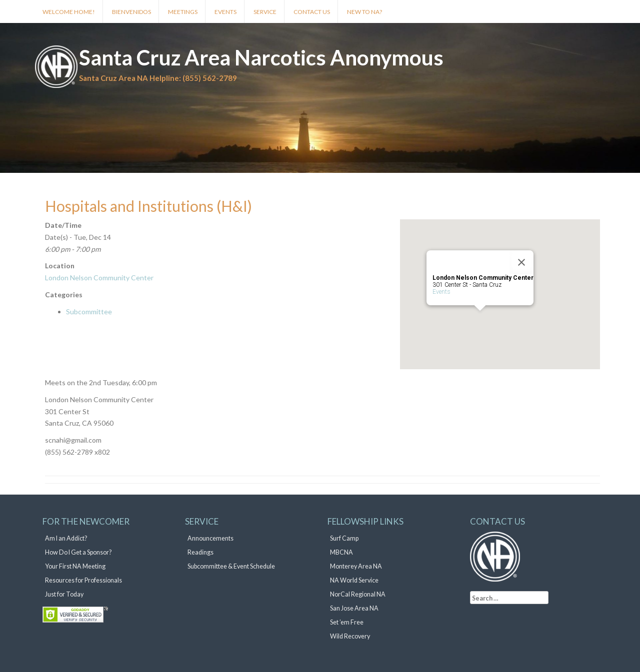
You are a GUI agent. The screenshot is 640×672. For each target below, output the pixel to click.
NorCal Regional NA (358, 594)
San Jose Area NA (354, 608)
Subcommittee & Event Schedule (231, 566)
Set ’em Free (347, 622)
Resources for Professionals (83, 580)
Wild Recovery (350, 636)
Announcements (210, 538)
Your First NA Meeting (75, 566)
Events (225, 12)
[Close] (521, 262)
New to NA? (364, 12)
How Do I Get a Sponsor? (78, 552)
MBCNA (341, 552)
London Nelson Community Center (99, 278)
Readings (200, 552)
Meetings (183, 12)
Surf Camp (344, 538)
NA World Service (354, 580)
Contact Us (312, 12)
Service (265, 12)
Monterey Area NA (356, 566)
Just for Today (64, 594)
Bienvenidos (131, 12)
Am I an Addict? (66, 538)
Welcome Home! (69, 12)
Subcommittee (89, 312)
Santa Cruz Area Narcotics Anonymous (261, 57)
